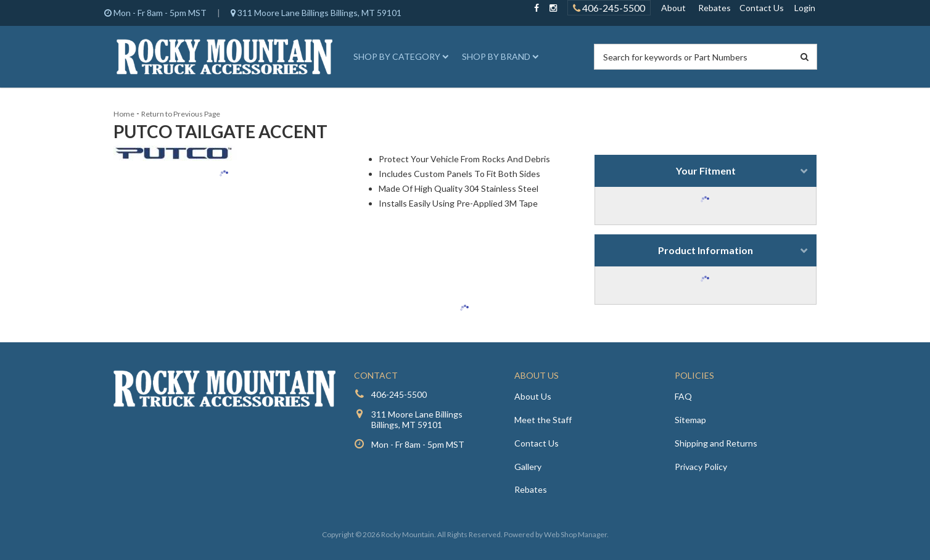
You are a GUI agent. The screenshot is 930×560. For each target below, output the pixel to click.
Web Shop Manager (575, 534)
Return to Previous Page (181, 114)
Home (124, 114)
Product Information (706, 250)
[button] (399, 57)
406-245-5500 (399, 394)
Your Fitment (706, 171)
